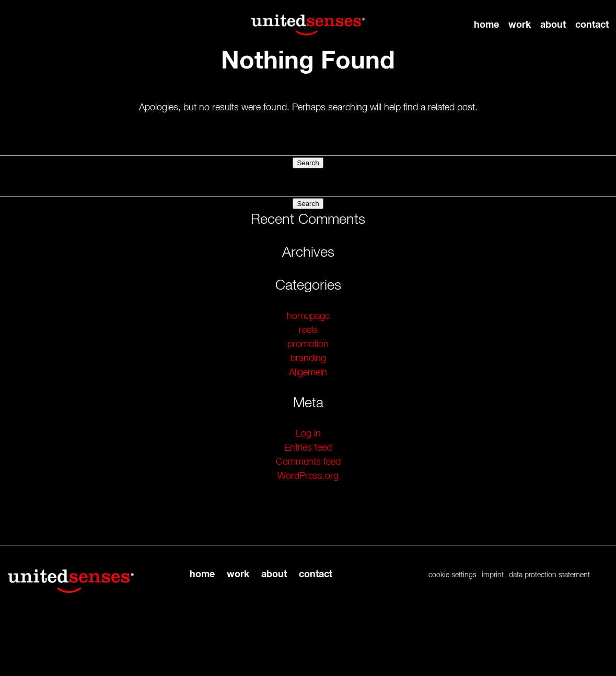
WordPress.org (308, 476)
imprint (493, 575)
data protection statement (549, 575)
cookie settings (452, 575)
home (486, 25)
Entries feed (308, 448)
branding (308, 359)
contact (592, 25)
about (553, 25)
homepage (308, 316)
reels (308, 330)
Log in (308, 434)
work (520, 25)
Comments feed (308, 462)
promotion (308, 345)
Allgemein (308, 373)
